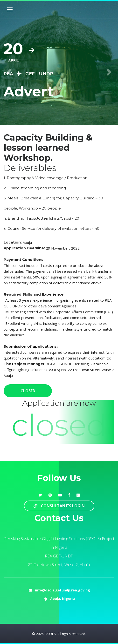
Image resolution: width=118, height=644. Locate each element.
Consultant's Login (59, 506)
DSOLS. (51, 634)
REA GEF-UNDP (59, 556)
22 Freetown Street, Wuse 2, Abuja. (59, 565)
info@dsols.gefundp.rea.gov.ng (62, 590)
